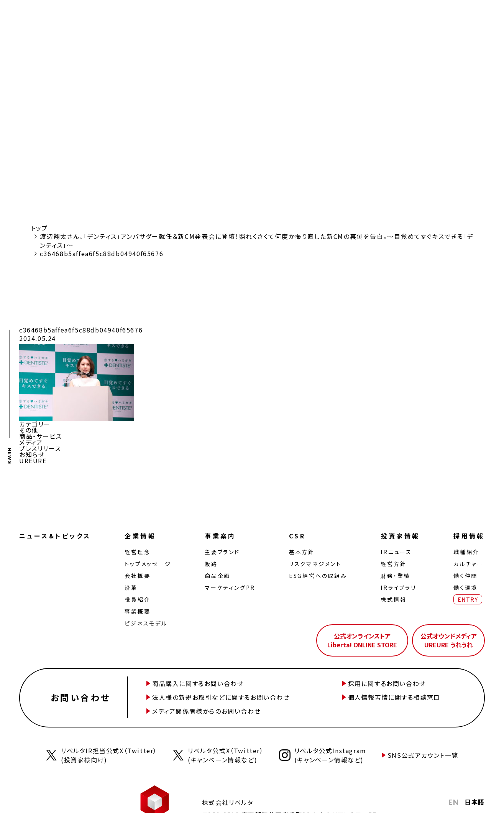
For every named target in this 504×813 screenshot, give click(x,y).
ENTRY (468, 599)
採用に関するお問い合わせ (387, 683)
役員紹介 (137, 599)
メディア (31, 442)
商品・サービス (40, 436)
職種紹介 (466, 552)
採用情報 (469, 536)
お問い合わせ (80, 697)
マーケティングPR (230, 588)
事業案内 (220, 536)
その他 (29, 430)
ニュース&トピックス (55, 536)
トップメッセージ (148, 564)
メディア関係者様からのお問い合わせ (206, 711)
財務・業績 (395, 576)
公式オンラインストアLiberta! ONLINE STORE (362, 640)
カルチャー (468, 564)
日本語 (475, 802)
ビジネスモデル (146, 623)
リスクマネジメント (315, 564)
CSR (297, 536)
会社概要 (137, 576)
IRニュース (396, 552)
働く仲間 (465, 576)
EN (454, 802)
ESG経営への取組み (318, 576)
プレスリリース (40, 448)
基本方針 (302, 552)
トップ (39, 228)
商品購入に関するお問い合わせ (198, 683)
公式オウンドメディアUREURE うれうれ (449, 640)
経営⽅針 (393, 564)
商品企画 (218, 576)
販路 (211, 564)
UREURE (33, 461)
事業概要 (137, 611)
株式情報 (393, 599)
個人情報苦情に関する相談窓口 (394, 697)
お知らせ (32, 454)
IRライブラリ (398, 588)
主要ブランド (222, 552)
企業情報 (140, 536)
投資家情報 (400, 536)
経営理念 (137, 552)
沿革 (131, 588)
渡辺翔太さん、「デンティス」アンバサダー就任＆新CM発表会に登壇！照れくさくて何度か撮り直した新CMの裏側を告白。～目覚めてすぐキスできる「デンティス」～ (257, 240)
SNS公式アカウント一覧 (423, 755)
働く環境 (465, 588)
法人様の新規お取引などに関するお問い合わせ (221, 697)
